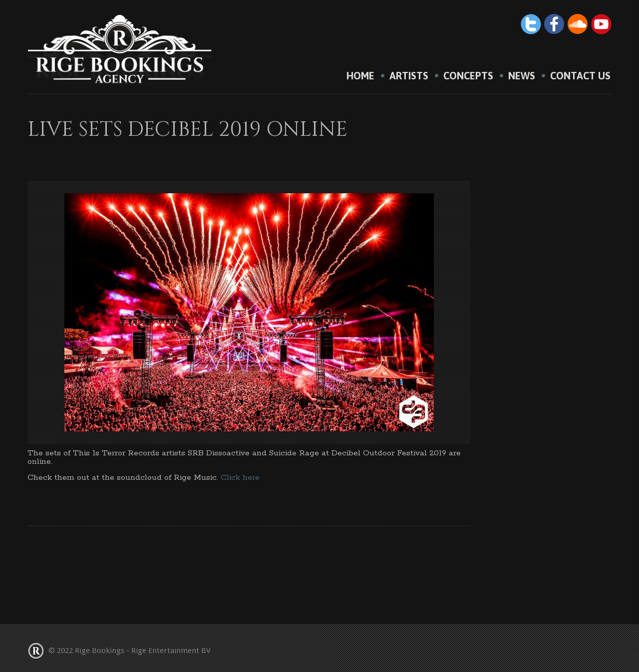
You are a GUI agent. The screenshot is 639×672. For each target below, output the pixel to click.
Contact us (580, 76)
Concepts (468, 76)
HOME (360, 76)
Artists (409, 76)
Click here (240, 478)
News (522, 76)
